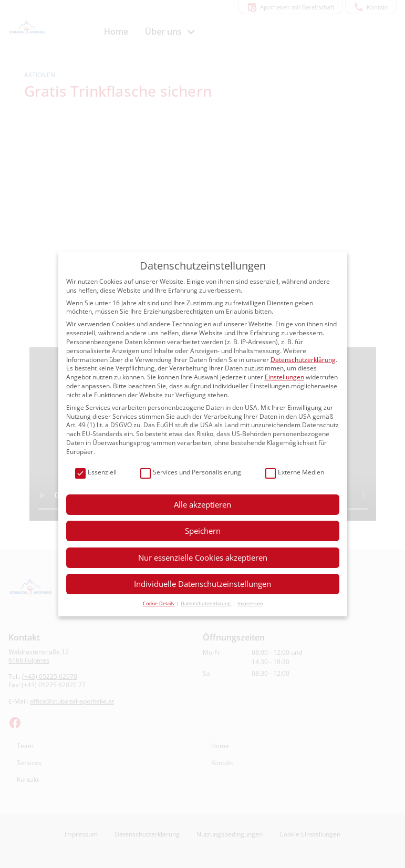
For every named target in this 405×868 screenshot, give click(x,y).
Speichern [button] (203, 531)
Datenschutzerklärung (303, 360)
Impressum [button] (250, 603)
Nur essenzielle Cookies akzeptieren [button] (203, 557)
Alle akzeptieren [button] (202, 504)
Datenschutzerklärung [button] (206, 603)
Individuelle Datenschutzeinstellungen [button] (202, 584)
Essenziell (96, 473)
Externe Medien (295, 473)
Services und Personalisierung (191, 473)
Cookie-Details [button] (159, 603)
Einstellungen (284, 377)
